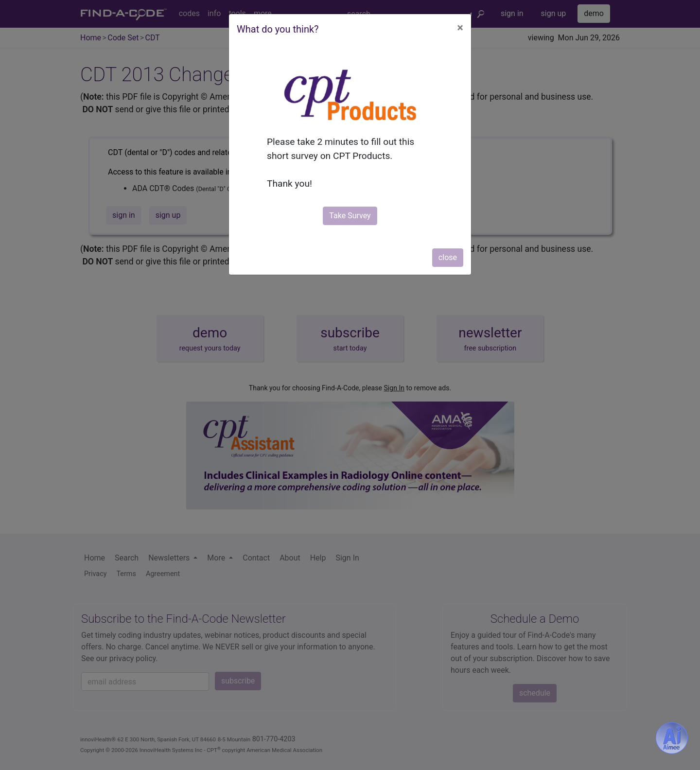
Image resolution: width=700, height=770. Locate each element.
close (448, 257)
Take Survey (350, 216)
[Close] (460, 28)
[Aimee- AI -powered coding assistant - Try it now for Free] (672, 738)
